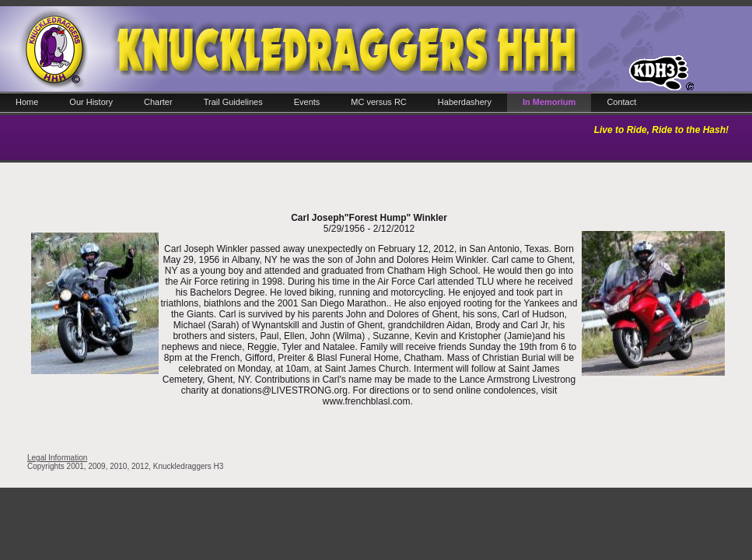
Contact (621, 102)
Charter (158, 102)
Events (307, 102)
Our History (91, 102)
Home (27, 102)
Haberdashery (465, 102)
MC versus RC (379, 102)
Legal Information (57, 458)
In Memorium (549, 102)
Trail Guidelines (233, 102)
